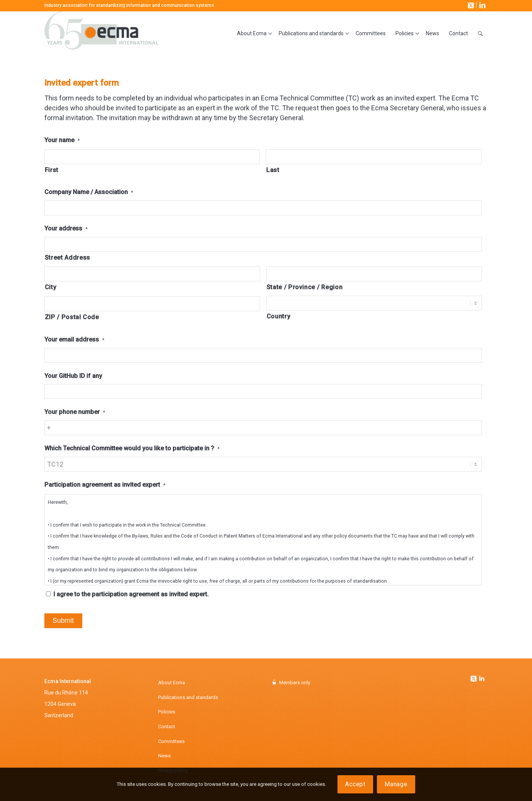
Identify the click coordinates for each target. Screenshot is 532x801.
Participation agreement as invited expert (105, 485)
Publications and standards (188, 697)
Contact (167, 727)
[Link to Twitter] (474, 677)
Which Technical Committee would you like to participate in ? (132, 448)
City (51, 287)
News (164, 756)
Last (273, 170)
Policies (167, 712)
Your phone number (75, 412)
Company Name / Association (89, 192)
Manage (396, 784)
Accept (355, 784)
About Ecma (172, 683)
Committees (171, 741)
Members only (295, 683)
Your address (66, 228)
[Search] (480, 34)
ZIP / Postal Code (72, 317)
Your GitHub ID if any (73, 376)
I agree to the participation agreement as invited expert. (131, 594)
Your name (62, 140)
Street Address (67, 258)
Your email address (74, 339)
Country (279, 316)
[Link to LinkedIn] (482, 5)
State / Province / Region (305, 287)
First (52, 170)
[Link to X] (470, 5)
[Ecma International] (101, 34)
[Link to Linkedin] (482, 679)
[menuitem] (253, 34)
